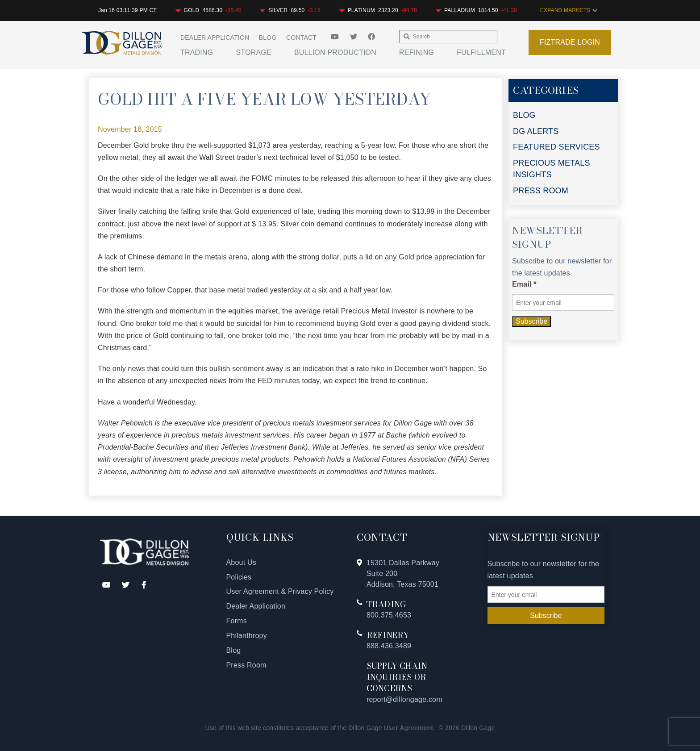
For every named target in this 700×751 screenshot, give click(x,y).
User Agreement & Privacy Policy (280, 591)
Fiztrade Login (570, 42)
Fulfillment (481, 52)
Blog (268, 38)
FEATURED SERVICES (556, 147)
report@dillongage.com (404, 699)
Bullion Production (335, 52)
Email (524, 284)
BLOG (524, 115)
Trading (197, 52)
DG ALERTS (536, 131)
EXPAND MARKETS (569, 10)
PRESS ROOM (541, 191)
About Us (241, 562)
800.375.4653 (389, 615)
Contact (301, 38)
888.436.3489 (389, 646)
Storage (253, 52)
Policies (239, 577)
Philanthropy (247, 636)
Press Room (246, 665)
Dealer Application (215, 38)
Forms (237, 621)
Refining (417, 52)
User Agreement (408, 728)
